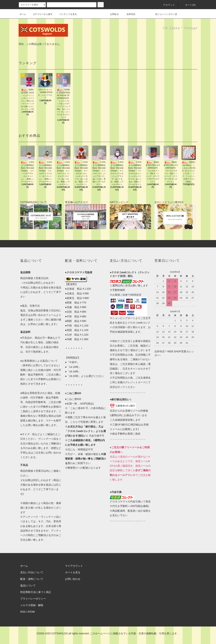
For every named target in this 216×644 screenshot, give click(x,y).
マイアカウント (74, 566)
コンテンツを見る (66, 14)
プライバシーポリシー (33, 599)
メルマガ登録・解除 (32, 605)
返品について (28, 585)
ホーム (23, 14)
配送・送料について (32, 579)
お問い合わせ (73, 579)
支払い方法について (32, 572)
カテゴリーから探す (41, 14)
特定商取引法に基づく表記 (36, 592)
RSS (23, 612)
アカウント (167, 5)
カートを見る (73, 572)
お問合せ (117, 14)
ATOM (31, 612)
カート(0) (188, 5)
